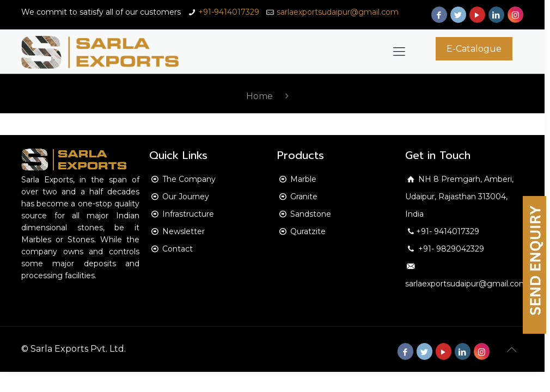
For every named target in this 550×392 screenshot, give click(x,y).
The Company (189, 179)
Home (259, 96)
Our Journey (186, 197)
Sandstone (311, 214)
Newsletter (184, 231)
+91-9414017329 (229, 12)
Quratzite (308, 231)
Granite (304, 197)
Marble (303, 179)
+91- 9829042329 (450, 249)
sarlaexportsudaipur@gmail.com (338, 12)
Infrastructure (188, 214)
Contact (178, 249)
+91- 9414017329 (448, 231)
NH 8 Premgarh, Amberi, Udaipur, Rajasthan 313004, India (459, 197)
